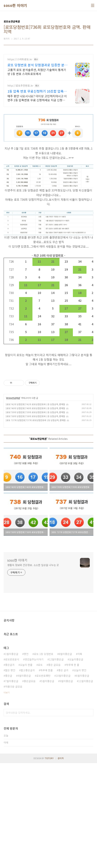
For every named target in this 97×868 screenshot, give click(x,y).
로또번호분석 (12, 764)
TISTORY (49, 863)
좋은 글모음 (54, 770)
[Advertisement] (48, 80)
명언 (26, 759)
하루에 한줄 (47, 775)
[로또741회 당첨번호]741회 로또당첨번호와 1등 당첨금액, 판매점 (35, 509)
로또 (40, 770)
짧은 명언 (10, 775)
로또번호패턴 (43, 781)
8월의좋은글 (65, 759)
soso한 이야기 (15, 5)
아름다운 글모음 (14, 791)
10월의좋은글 (63, 781)
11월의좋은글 (86, 786)
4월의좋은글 (24, 781)
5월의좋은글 (48, 786)
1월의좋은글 (12, 759)
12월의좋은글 (56, 764)
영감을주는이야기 (34, 764)
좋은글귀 (10, 770)
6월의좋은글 (83, 781)
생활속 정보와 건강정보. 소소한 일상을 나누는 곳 (33, 670)
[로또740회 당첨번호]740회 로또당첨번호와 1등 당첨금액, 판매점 (35, 513)
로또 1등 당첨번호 (44, 759)
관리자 (61, 863)
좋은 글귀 (63, 775)
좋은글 (9, 781)
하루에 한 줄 (73, 770)
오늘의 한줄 (26, 770)
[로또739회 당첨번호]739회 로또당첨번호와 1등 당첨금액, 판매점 (35, 517)
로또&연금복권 (13, 503)
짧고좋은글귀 (28, 775)
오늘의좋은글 (76, 764)
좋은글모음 (30, 786)
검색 (90, 817)
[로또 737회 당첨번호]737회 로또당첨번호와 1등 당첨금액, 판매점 (36, 525)
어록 (80, 759)
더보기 (7, 797)
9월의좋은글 (66, 786)
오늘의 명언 (80, 775)
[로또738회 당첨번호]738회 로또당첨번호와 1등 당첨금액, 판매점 (35, 521)
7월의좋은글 (12, 786)
